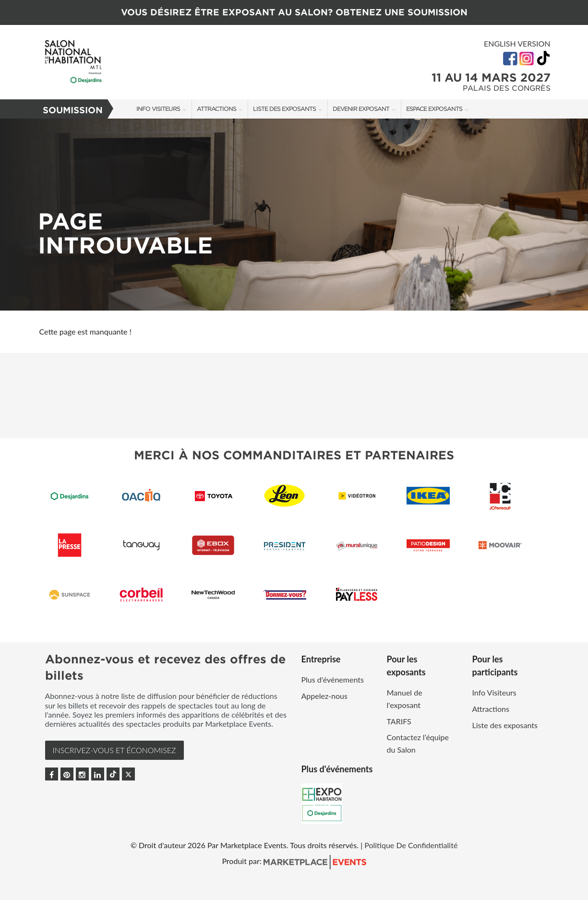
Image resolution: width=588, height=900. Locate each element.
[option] (294, 215)
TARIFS (399, 721)
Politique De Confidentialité (411, 845)
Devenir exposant (361, 109)
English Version (517, 43)
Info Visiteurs (158, 109)
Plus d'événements (333, 679)
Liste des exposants (284, 109)
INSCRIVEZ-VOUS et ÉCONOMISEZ (114, 750)
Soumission (73, 110)
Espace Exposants (434, 109)
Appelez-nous (324, 696)
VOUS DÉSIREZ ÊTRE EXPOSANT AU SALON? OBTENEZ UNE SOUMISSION (294, 12)
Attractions (216, 109)
